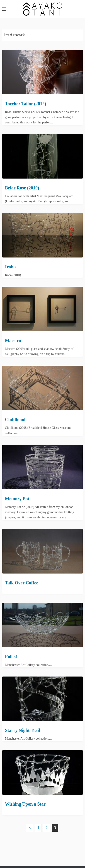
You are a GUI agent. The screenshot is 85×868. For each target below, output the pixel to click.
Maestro (13, 341)
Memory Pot (17, 499)
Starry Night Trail (23, 730)
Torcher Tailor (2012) (26, 104)
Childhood (15, 419)
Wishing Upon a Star (25, 804)
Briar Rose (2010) (22, 188)
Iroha (10, 267)
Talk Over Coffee (22, 583)
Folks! (11, 657)
